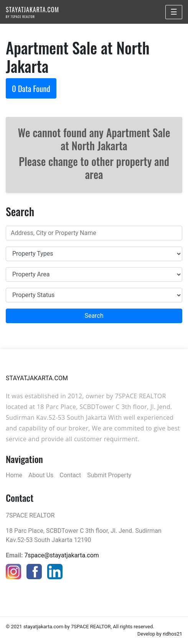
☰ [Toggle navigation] (174, 12)
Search (94, 316)
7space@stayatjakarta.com (61, 555)
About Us (41, 475)
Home (14, 475)
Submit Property (109, 475)
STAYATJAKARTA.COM (32, 12)
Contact (70, 475)
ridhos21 (172, 634)
